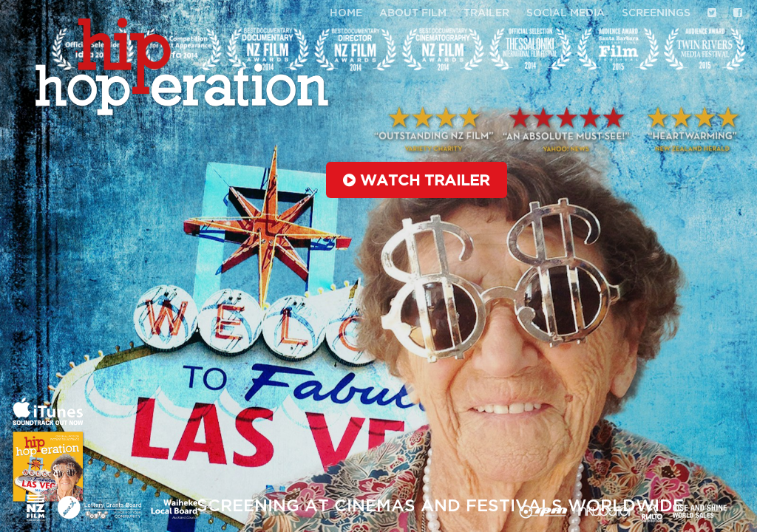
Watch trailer (416, 180)
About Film (413, 13)
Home (346, 13)
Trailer (486, 13)
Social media (566, 13)
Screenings (656, 13)
